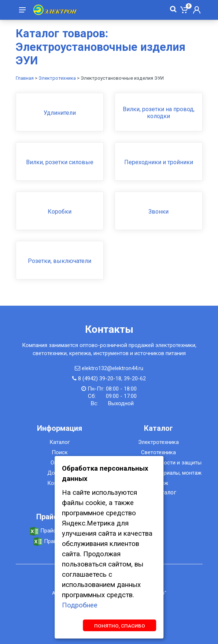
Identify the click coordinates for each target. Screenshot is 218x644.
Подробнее (80, 605)
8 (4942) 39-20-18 (100, 379)
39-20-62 (135, 379)
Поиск (60, 452)
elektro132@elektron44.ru (112, 368)
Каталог (60, 442)
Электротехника (57, 78)
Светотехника (158, 452)
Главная (25, 78)
